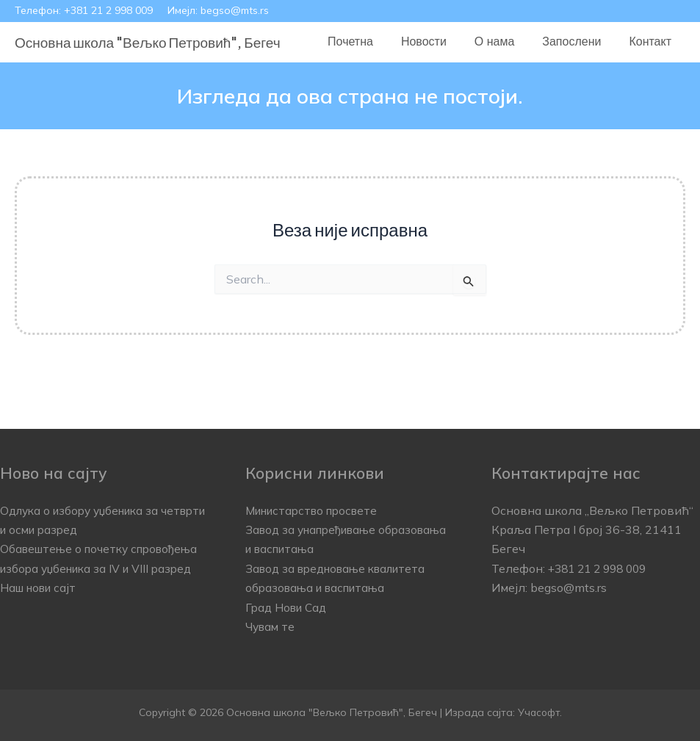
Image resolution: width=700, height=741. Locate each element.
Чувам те (271, 626)
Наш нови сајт (41, 607)
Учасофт (538, 712)
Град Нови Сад (289, 607)
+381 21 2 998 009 (108, 10)
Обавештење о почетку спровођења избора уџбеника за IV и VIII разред (102, 568)
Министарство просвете (317, 510)
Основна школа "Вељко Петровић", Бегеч (148, 42)
